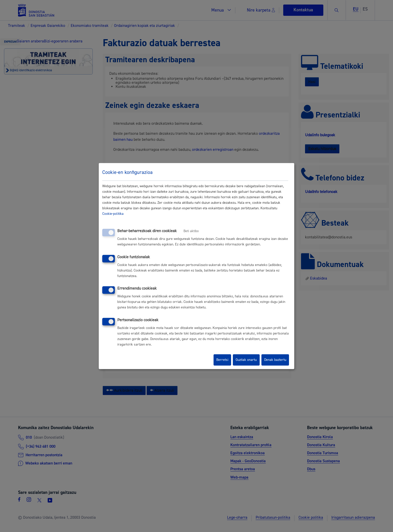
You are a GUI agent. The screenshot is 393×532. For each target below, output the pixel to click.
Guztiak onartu (246, 360)
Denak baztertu (275, 360)
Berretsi (222, 360)
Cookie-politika (113, 214)
